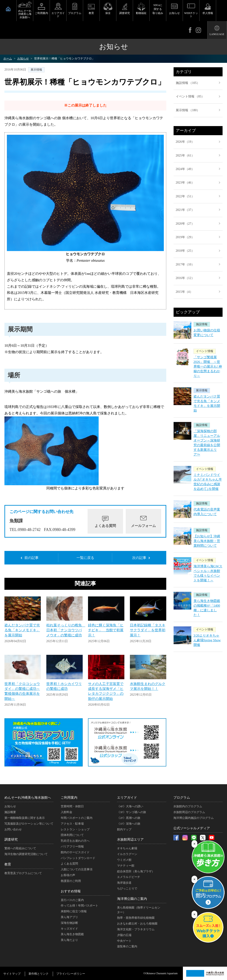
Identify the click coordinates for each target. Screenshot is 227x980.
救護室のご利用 (71, 881)
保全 (108, 13)
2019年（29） (185, 237)
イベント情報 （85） (190, 96)
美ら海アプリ (69, 917)
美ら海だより (69, 940)
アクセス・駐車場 (72, 824)
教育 (91, 13)
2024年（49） (185, 169)
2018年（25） (185, 251)
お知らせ (174, 13)
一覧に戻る (85, 558)
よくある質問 (105, 526)
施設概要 (10, 812)
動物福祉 (141, 13)
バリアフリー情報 (72, 846)
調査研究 (125, 13)
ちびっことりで (127, 888)
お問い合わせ (13, 829)
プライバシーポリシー (71, 974)
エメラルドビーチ (129, 877)
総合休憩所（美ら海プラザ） (136, 871)
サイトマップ (12, 974)
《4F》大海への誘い (130, 806)
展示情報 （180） (188, 110)
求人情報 (208, 13)
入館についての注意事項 (77, 869)
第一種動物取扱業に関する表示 (25, 818)
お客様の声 (68, 875)
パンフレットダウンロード (78, 858)
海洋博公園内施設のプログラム (194, 818)
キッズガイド (69, 929)
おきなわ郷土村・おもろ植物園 (137, 924)
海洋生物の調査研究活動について (26, 854)
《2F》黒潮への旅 (129, 818)
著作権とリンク (38, 974)
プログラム (75, 13)
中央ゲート (124, 941)
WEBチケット (191, 15)
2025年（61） (185, 155)
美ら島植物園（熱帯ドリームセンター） (139, 910)
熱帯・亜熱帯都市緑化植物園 (136, 918)
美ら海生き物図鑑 (72, 934)
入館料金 (67, 812)
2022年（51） (185, 196)
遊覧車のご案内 (127, 946)
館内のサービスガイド (75, 852)
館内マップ (124, 829)
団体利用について (72, 835)
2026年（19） (185, 142)
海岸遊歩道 (124, 883)
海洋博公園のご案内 (132, 899)
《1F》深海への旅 (129, 824)
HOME (8, 9)
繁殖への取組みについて (20, 848)
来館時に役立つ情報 (74, 911)
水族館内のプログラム (188, 806)
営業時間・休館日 (72, 806)
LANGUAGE (217, 34)
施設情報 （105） (188, 83)
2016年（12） (185, 278)
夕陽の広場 (124, 935)
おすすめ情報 (71, 891)
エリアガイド (58, 15)
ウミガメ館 (124, 860)
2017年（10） (185, 264)
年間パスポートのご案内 (77, 818)
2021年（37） (185, 210)
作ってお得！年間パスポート (79, 906)
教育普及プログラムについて (23, 873)
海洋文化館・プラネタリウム (136, 929)
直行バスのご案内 (72, 900)
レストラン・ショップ (75, 829)
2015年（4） (184, 292)
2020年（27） (185, 224)
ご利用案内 (41, 13)
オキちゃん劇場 (127, 848)
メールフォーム (143, 526)
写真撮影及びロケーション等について (29, 824)
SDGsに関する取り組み (158, 9)
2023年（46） (185, 183)
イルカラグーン (127, 854)
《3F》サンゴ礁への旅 (132, 812)
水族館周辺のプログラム (189, 812)
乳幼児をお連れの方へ (75, 841)
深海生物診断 (69, 923)
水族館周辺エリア (130, 839)
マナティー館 (126, 866)
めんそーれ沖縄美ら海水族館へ (25, 14)
